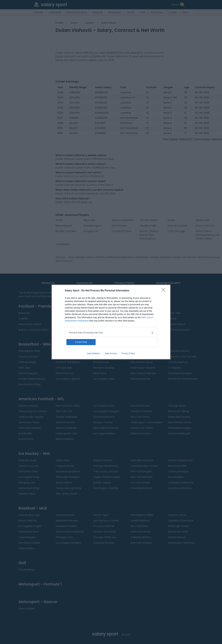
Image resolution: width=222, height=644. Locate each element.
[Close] (164, 291)
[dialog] (111, 322)
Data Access (111, 354)
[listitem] (111, 333)
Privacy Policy (128, 354)
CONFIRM (81, 342)
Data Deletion (94, 354)
